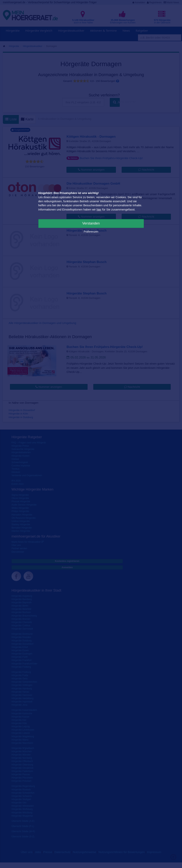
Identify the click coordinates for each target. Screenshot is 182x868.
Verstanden (91, 223)
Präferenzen (91, 232)
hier (99, 209)
